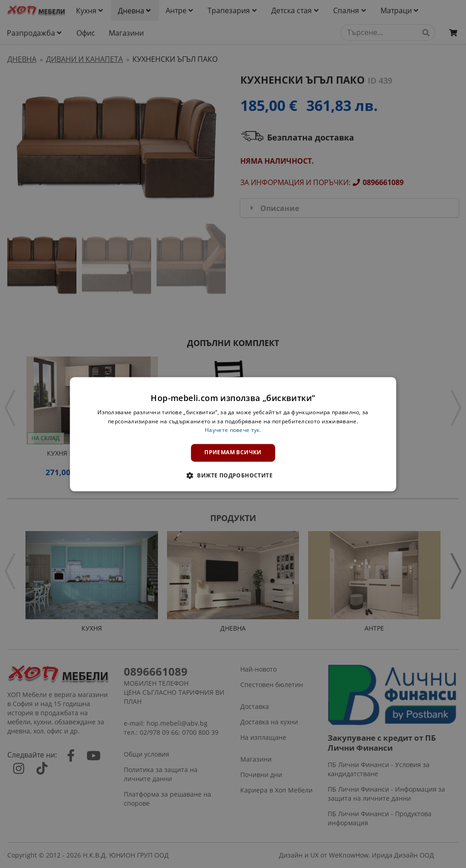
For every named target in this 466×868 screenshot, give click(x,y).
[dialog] (233, 434)
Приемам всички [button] (233, 453)
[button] (233, 475)
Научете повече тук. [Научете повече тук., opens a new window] (233, 430)
